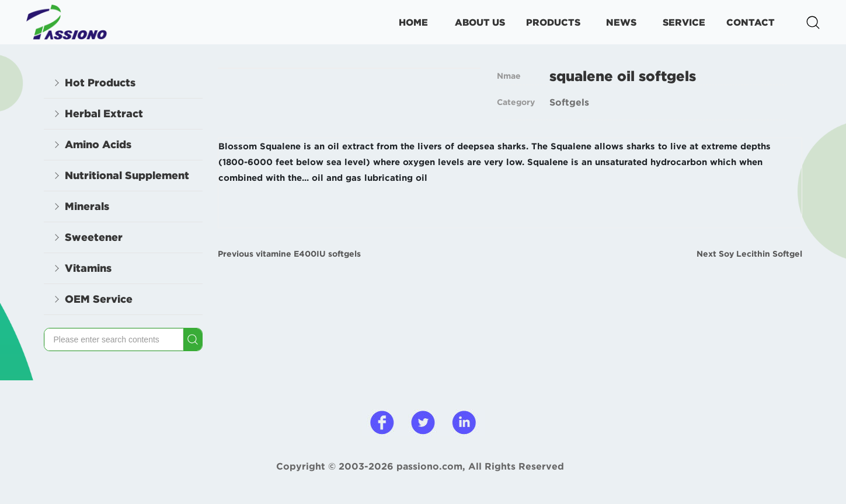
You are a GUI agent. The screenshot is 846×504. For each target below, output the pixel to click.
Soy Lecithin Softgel (760, 254)
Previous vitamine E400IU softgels (289, 254)
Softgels (569, 102)
